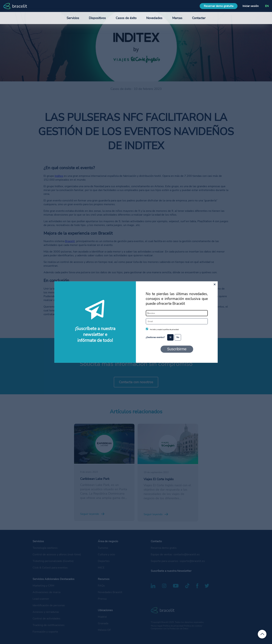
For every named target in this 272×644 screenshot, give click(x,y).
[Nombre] (177, 313)
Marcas (177, 18)
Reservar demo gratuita (219, 6)
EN (267, 6)
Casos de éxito (126, 18)
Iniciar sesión (251, 6)
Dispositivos (97, 18)
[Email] (177, 321)
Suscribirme (177, 349)
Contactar (199, 18)
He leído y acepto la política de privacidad (164, 329)
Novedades (154, 18)
